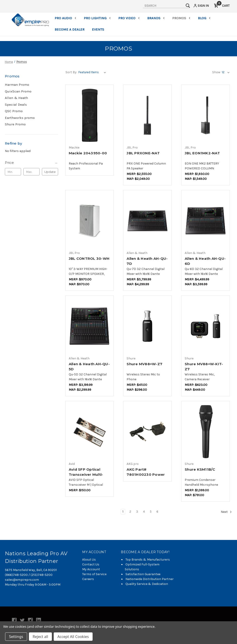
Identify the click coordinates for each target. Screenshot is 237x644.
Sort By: (71, 72)
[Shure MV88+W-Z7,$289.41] (147, 326)
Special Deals (16, 105)
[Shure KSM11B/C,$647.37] (206, 432)
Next (226, 512)
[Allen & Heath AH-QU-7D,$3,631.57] (147, 221)
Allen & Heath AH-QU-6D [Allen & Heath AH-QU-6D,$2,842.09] (205, 261)
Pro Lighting (97, 18)
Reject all (40, 637)
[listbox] (93, 72)
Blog (204, 18)
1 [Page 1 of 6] (123, 512)
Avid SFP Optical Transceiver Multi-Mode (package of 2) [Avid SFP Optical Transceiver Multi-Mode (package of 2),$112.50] (89, 475)
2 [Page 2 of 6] (130, 512)
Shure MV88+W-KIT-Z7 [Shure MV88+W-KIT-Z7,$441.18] (204, 367)
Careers (88, 579)
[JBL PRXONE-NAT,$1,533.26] (147, 115)
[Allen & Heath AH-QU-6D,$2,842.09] (206, 221)
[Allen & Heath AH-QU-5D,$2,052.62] (90, 326)
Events (98, 29)
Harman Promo (17, 85)
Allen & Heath (16, 98)
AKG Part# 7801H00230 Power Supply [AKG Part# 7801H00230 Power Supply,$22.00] (146, 475)
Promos (181, 18)
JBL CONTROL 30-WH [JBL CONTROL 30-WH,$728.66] (89, 259)
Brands (156, 18)
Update (50, 172)
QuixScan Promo (18, 91)
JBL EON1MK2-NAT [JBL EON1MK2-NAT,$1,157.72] (202, 153)
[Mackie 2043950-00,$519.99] (90, 115)
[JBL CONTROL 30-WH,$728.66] (90, 221)
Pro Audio (65, 18)
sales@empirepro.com (22, 580)
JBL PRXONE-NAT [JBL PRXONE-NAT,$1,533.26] (143, 153)
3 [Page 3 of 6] (137, 512)
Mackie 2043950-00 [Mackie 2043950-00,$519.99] (88, 153)
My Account (91, 569)
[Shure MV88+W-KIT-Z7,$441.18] (206, 326)
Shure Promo (15, 124)
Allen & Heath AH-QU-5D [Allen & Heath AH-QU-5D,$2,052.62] (89, 367)
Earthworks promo (20, 118)
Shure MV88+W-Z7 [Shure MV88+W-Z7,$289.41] (144, 364)
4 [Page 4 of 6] (144, 512)
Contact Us (91, 564)
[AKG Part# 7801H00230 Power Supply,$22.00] (147, 432)
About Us (89, 560)
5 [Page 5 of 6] (151, 512)
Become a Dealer (70, 29)
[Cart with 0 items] (222, 6)
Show (216, 72)
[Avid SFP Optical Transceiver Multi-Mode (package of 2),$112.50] (90, 432)
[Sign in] (201, 6)
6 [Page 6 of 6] (157, 512)
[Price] (31, 163)
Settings (16, 637)
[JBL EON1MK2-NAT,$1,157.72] (206, 115)
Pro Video (129, 18)
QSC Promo (14, 111)
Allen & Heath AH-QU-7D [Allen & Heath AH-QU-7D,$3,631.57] (147, 261)
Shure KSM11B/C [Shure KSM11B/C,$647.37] (200, 469)
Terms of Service (94, 574)
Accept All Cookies (73, 637)
